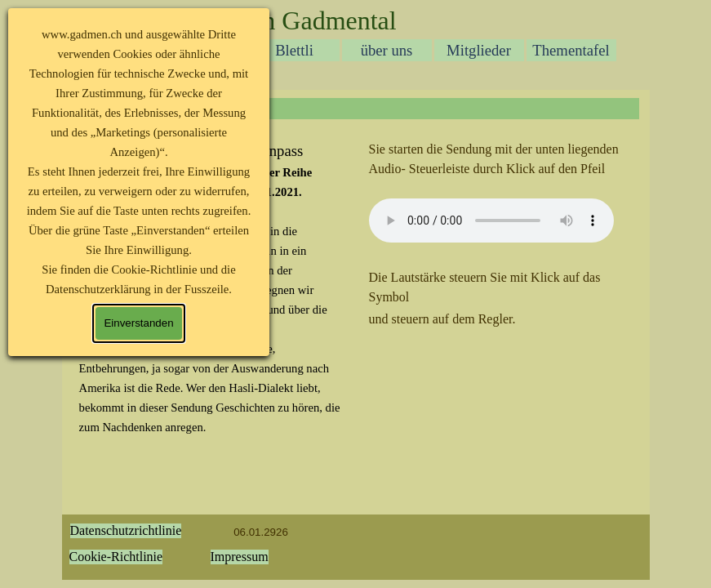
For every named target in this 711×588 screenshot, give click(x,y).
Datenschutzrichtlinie (126, 530)
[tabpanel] (501, 235)
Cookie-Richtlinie (116, 557)
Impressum (240, 557)
